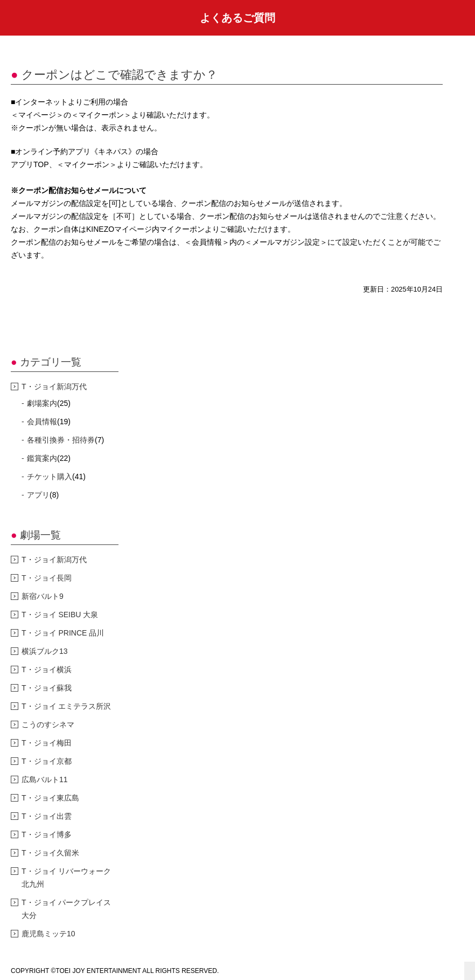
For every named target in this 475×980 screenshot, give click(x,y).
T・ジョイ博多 (47, 834)
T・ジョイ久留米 (50, 853)
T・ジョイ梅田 (47, 743)
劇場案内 (42, 403)
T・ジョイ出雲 (47, 816)
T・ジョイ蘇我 (47, 688)
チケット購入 (50, 477)
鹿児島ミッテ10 (48, 934)
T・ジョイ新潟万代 (54, 387)
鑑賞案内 (42, 458)
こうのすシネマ (48, 724)
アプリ (38, 495)
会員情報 (42, 422)
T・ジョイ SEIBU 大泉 (60, 615)
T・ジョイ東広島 (50, 798)
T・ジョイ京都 (47, 761)
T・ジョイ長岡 (47, 578)
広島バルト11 (45, 779)
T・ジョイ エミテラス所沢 (66, 706)
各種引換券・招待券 (61, 440)
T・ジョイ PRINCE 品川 (63, 633)
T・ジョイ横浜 (47, 670)
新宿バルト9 (43, 596)
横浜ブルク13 (45, 651)
